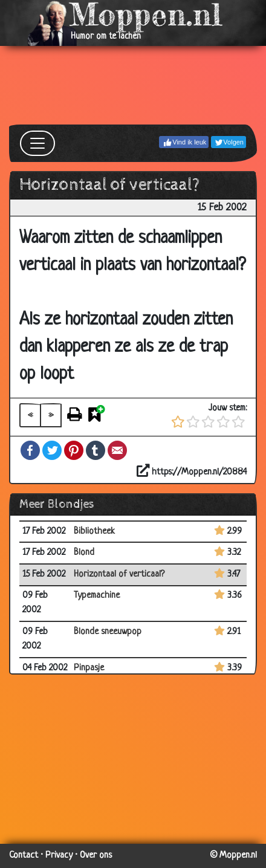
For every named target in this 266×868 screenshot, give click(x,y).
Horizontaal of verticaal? (119, 575)
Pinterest (74, 450)
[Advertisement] (133, 85)
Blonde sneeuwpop (108, 632)
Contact (24, 856)
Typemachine (97, 596)
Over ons (96, 856)
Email (117, 450)
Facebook (30, 450)
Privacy (59, 856)
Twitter (52, 450)
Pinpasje (89, 668)
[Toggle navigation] (37, 143)
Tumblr (96, 450)
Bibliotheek (94, 532)
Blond (84, 553)
